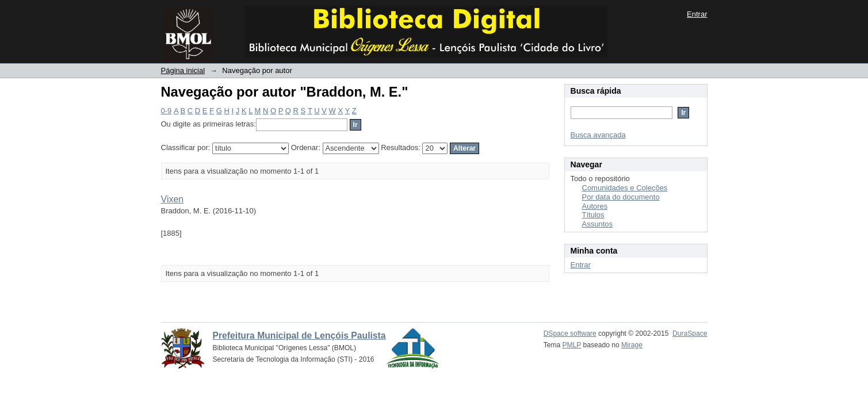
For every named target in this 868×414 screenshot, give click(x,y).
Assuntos (597, 224)
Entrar (697, 14)
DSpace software (570, 333)
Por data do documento (621, 197)
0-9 (167, 111)
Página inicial (183, 70)
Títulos (593, 215)
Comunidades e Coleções (625, 188)
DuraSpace (690, 333)
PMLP (572, 345)
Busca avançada (598, 135)
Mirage (632, 345)
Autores (595, 206)
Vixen (173, 199)
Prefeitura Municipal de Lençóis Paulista (299, 336)
